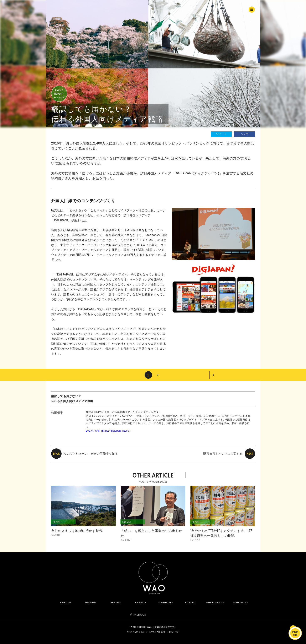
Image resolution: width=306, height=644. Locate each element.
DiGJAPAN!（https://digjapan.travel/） (109, 431)
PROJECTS (141, 602)
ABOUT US (66, 602)
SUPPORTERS (165, 602)
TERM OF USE (240, 602)
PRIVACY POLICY (216, 602)
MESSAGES (91, 602)
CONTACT (190, 602)
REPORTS (115, 602)
